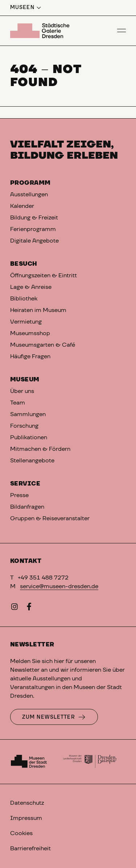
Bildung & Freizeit (34, 218)
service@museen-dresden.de (59, 586)
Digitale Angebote (34, 241)
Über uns (22, 391)
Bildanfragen (27, 507)
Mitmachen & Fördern (40, 449)
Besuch (24, 264)
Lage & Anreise (31, 287)
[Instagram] (15, 608)
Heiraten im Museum (38, 310)
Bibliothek (24, 299)
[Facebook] (29, 608)
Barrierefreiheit (30, 848)
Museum (25, 380)
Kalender (22, 206)
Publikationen (29, 437)
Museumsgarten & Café (43, 345)
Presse (19, 495)
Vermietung (26, 322)
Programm (30, 183)
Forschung (24, 426)
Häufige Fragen (30, 356)
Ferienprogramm (33, 229)
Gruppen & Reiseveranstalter (50, 518)
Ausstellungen (29, 194)
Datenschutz (27, 803)
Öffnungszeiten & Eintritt (44, 275)
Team (18, 403)
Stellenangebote (32, 461)
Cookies (21, 833)
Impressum (26, 818)
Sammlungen (28, 414)
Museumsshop (30, 333)
